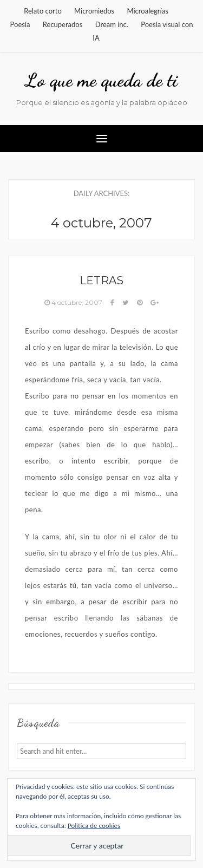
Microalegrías (148, 11)
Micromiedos (94, 11)
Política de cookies (94, 825)
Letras (101, 280)
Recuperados (63, 24)
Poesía (20, 24)
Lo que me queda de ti (101, 80)
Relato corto (43, 11)
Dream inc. (112, 24)
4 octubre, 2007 (74, 302)
